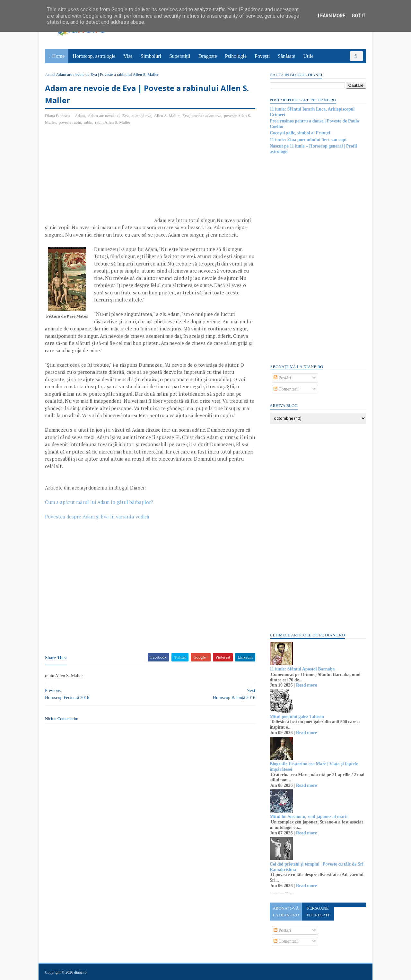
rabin (88, 122)
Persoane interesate (318, 912)
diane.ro (80, 972)
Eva (186, 116)
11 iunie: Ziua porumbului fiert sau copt (308, 140)
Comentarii (286, 389)
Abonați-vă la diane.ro (286, 912)
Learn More (332, 16)
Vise (128, 56)
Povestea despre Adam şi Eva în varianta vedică (97, 517)
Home (58, 56)
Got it (359, 16)
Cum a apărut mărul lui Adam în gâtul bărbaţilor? (99, 502)
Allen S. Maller (167, 116)
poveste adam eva (206, 116)
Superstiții (180, 56)
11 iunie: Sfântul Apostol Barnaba (302, 669)
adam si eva (141, 116)
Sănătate (286, 56)
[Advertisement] (99, 177)
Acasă (50, 74)
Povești (262, 56)
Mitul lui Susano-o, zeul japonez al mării (309, 817)
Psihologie (236, 56)
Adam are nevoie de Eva (108, 116)
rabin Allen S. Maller (113, 122)
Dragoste (208, 56)
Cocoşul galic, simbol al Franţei (300, 133)
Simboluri (151, 56)
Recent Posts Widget (282, 893)
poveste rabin (70, 122)
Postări (282, 378)
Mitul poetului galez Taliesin (297, 717)
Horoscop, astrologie (94, 56)
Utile (308, 56)
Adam (80, 116)
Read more (306, 685)
